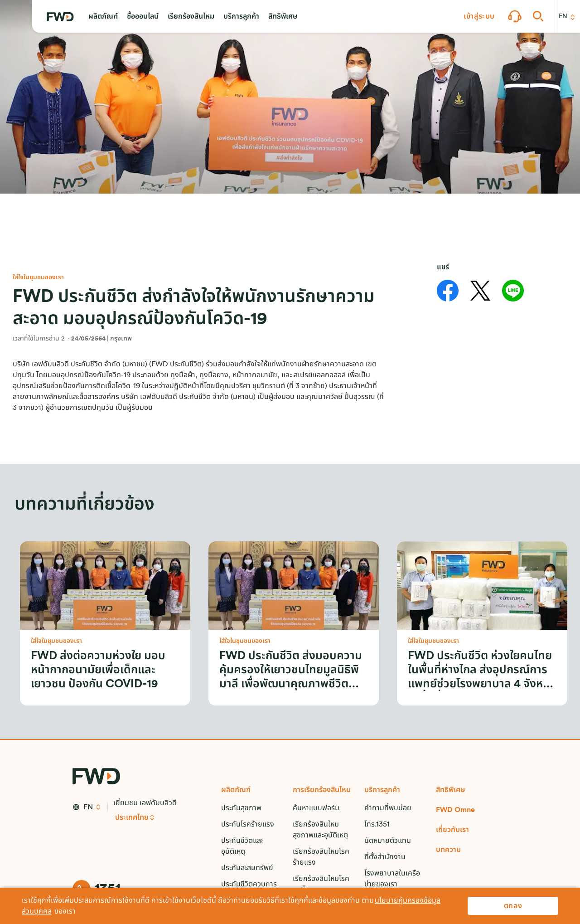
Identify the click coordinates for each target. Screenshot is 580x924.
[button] (103, 16)
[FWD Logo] (60, 17)
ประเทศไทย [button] (132, 817)
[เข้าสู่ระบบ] (479, 16)
